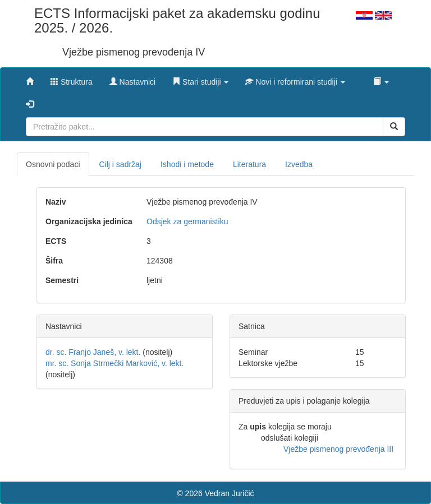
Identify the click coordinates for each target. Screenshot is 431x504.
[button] (200, 79)
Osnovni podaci (53, 164)
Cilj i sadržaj (120, 164)
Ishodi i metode (187, 164)
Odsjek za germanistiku (187, 221)
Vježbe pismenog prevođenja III (338, 449)
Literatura (249, 164)
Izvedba (299, 164)
